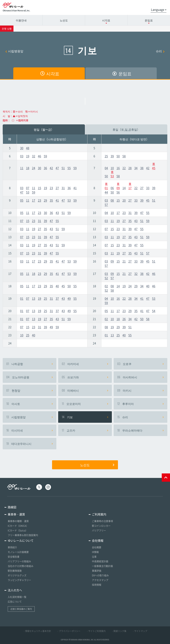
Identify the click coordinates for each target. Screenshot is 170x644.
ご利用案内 (99, 514)
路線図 (12, 507)
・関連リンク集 (119, 631)
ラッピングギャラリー (19, 580)
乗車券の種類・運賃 (18, 521)
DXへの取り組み (100, 575)
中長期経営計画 (100, 561)
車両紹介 (12, 547)
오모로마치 (85, 404)
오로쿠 (140, 364)
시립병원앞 (14, 51)
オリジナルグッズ (17, 575)
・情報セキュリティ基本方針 (37, 631)
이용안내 (21, 20)
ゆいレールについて (21, 540)
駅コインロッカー (101, 526)
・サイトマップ (140, 631)
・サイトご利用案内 (96, 631)
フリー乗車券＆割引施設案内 (23, 535)
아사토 (30, 404)
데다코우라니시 (30, 444)
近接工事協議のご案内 (21, 609)
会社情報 (98, 540)
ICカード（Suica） (18, 530)
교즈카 (85, 430)
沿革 (94, 557)
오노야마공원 (30, 377)
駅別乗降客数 (15, 571)
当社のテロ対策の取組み (21, 566)
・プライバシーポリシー (69, 631)
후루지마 (140, 404)
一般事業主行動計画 (102, 566)
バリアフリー (99, 530)
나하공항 (30, 364)
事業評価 (97, 571)
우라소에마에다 (140, 430)
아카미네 (85, 364)
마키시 (140, 390)
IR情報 (95, 552)
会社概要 (97, 547)
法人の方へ (15, 590)
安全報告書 (14, 557)
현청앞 (30, 390)
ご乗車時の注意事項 (102, 521)
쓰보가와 (85, 377)
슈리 (160, 51)
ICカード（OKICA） (18, 526)
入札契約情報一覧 (17, 597)
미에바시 (85, 390)
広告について (15, 601)
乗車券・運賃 (16, 514)
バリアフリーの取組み (19, 561)
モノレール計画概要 (18, 552)
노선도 (64, 20)
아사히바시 (140, 377)
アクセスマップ (100, 580)
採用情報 (97, 585)
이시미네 (30, 430)
